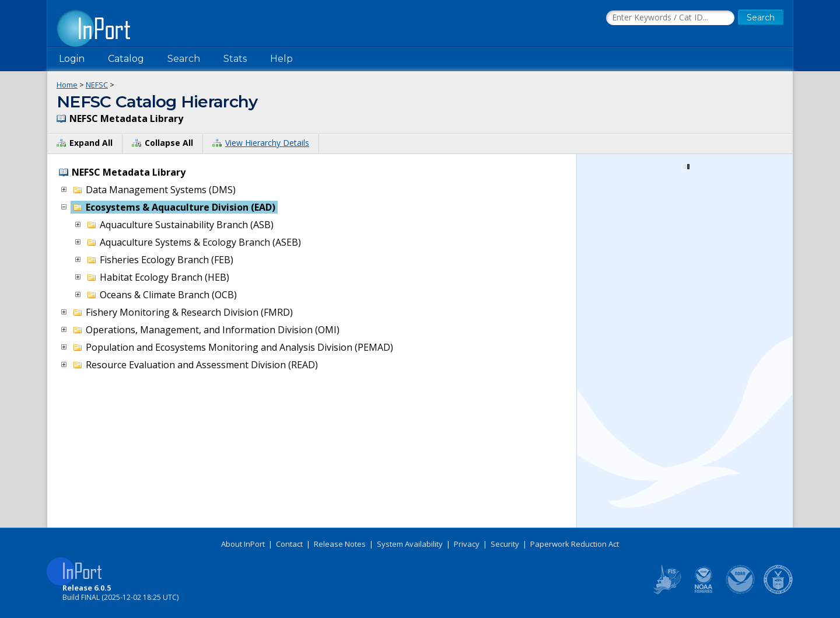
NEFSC (97, 85)
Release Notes (340, 544)
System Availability (410, 544)
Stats (235, 59)
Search (184, 59)
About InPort (243, 544)
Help (281, 59)
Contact (289, 544)
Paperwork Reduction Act (575, 544)
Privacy (467, 544)
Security (505, 544)
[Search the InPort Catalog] (670, 18)
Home (67, 85)
